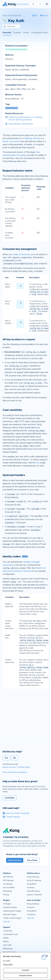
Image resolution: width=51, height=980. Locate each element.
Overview (7, 33)
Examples (17, 33)
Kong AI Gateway (34, 880)
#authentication (12, 108)
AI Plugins (7, 904)
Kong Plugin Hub (15, 15)
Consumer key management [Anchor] (20, 249)
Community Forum (10, 934)
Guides (26, 33)
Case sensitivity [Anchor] (12, 410)
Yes (6, 758)
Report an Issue (9, 767)
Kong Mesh (32, 884)
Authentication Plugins (12, 911)
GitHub (6, 938)
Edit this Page (24, 767)
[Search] (33, 4)
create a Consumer (21, 254)
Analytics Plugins (10, 907)
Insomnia (31, 887)
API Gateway (8, 880)
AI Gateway (8, 884)
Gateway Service (32, 138)
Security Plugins (10, 914)
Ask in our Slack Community (16, 813)
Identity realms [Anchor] (15, 556)
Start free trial (15, 860)
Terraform (31, 914)
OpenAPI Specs (34, 891)
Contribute (10, 798)
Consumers (14, 141)
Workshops (8, 949)
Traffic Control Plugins (12, 918)
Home (5, 15)
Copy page (9, 26)
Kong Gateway (33, 877)
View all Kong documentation (15, 772)
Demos (6, 941)
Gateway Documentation (16, 49)
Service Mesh (9, 887)
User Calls (7, 945)
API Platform (8, 877)
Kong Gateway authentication (21, 124)
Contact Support (11, 817)
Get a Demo (32, 860)
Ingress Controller (34, 895)
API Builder (8, 891)
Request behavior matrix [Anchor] (17, 171)
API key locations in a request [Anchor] (19, 339)
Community (8, 931)
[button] (21, 286)
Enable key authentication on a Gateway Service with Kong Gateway (26, 118)
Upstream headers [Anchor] (14, 475)
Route (5, 141)
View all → (7, 922)
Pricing (6, 895)
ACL (38, 463)
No (15, 758)
